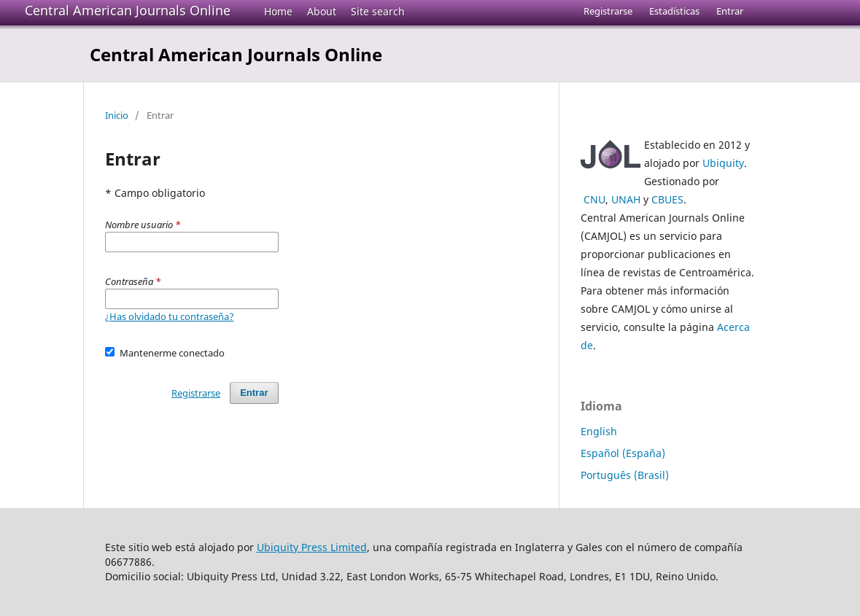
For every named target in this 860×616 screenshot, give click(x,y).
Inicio (117, 115)
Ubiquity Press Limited (312, 547)
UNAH (626, 199)
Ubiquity (723, 163)
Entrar (730, 11)
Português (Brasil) (625, 475)
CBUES (667, 199)
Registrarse (608, 11)
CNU (594, 199)
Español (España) (623, 453)
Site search (378, 11)
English (599, 431)
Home (278, 11)
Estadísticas (674, 11)
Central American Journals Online (128, 10)
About (322, 11)
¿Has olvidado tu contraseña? (170, 316)
